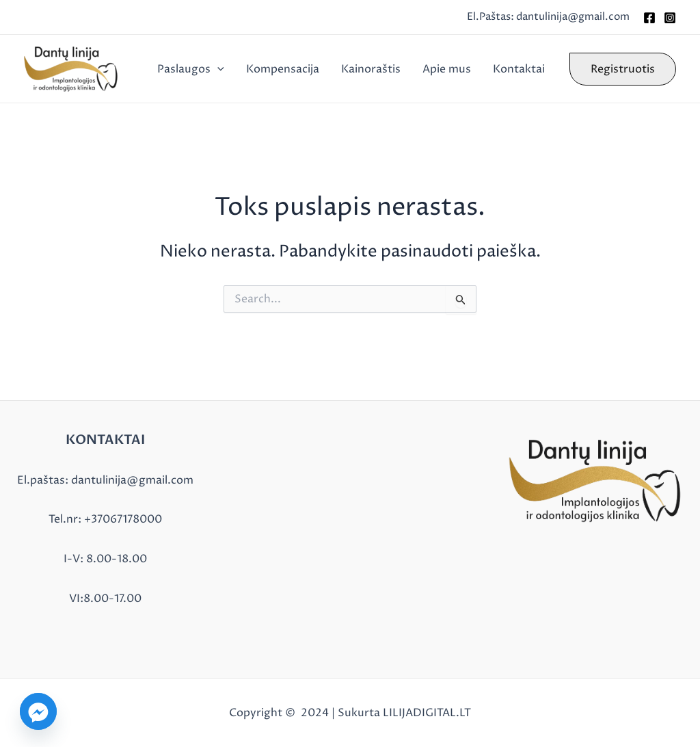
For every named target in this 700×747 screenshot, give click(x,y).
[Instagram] (670, 18)
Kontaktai (519, 69)
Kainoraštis (371, 69)
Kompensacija (283, 69)
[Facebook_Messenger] (38, 711)
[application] (217, 69)
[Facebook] (649, 18)
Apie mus (447, 69)
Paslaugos (191, 69)
